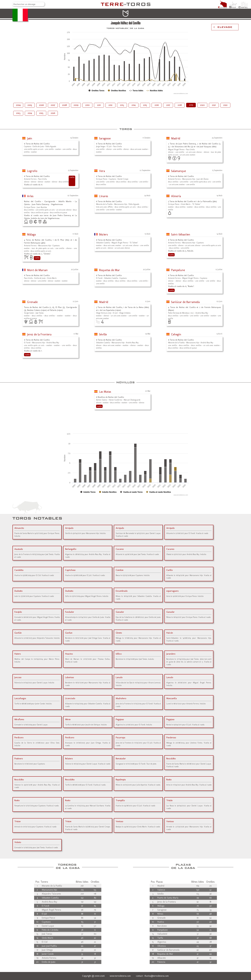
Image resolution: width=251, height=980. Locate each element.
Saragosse (105, 138)
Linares (104, 196)
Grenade (32, 302)
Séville (103, 334)
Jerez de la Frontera (39, 334)
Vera (102, 171)
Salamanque (178, 171)
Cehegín (176, 334)
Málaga (31, 234)
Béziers (103, 234)
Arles (30, 196)
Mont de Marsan (37, 270)
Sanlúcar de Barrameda (185, 302)
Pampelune (178, 270)
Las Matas (105, 392)
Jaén (30, 138)
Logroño (32, 171)
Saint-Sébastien (181, 234)
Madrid (176, 138)
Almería (176, 196)
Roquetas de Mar (109, 270)
